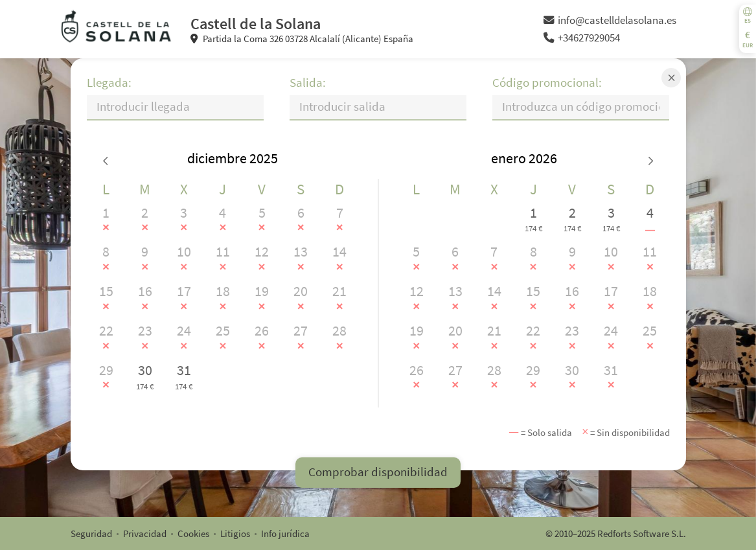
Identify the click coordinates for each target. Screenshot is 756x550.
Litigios (235, 533)
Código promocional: (547, 83)
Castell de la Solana (256, 24)
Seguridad (91, 533)
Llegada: (109, 83)
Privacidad (145, 533)
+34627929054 (582, 38)
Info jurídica (285, 533)
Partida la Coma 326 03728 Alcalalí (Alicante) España (302, 39)
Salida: (308, 83)
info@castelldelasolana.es (610, 20)
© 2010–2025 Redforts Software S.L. (616, 533)
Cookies (193, 533)
